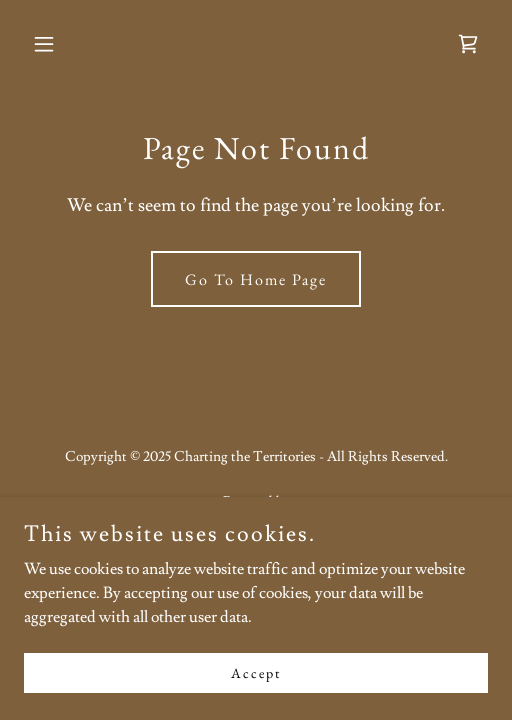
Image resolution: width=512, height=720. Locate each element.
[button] (59, 44)
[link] (468, 44)
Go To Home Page (256, 279)
